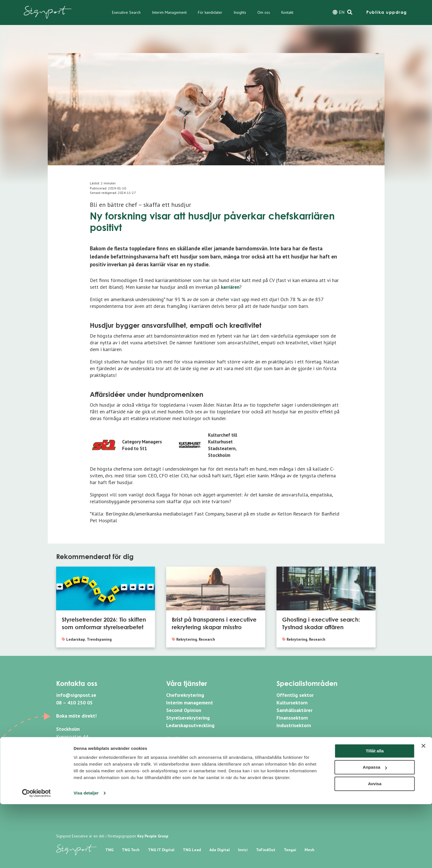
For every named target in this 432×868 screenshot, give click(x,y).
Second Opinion (184, 710)
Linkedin (291, 744)
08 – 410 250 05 (74, 703)
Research (207, 639)
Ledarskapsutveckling (190, 725)
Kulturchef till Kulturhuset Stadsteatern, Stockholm (224, 445)
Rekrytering (187, 639)
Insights (240, 12)
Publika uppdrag (387, 12)
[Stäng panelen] (423, 810)
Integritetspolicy (185, 774)
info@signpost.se (76, 695)
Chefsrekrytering (185, 695)
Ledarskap (76, 639)
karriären (231, 287)
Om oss (264, 12)
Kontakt (287, 12)
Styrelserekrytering (188, 718)
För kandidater (210, 12)
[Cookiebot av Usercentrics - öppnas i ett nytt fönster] (36, 857)
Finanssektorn (292, 718)
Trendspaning (99, 639)
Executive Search (126, 12)
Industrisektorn (294, 725)
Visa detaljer (86, 857)
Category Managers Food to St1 (143, 445)
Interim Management (169, 12)
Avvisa (375, 848)
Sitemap (175, 792)
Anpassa (375, 831)
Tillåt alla (375, 815)
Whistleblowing (184, 783)
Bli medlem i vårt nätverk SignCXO (204, 746)
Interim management (190, 703)
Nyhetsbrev (179, 765)
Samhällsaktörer (294, 710)
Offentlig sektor (295, 695)
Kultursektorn (292, 703)
